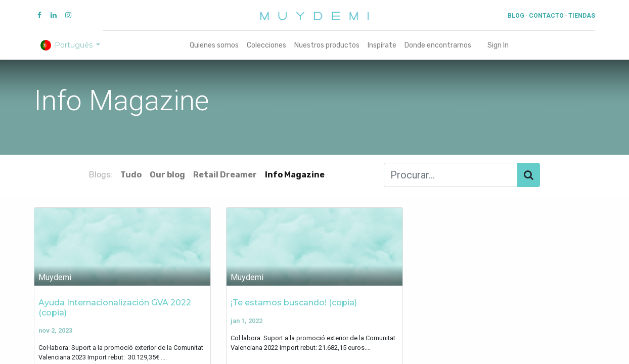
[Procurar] (529, 175)
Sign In (498, 45)
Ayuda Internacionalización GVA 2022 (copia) (115, 307)
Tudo (131, 175)
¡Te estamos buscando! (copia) (294, 303)
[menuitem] (214, 45)
